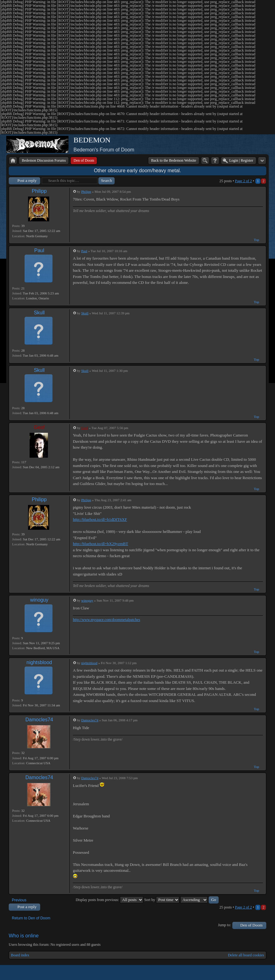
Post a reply (27, 180)
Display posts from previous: (109, 900)
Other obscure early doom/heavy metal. (137, 171)
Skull (39, 313)
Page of (243, 181)
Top (256, 240)
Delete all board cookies (246, 955)
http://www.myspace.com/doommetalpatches (107, 620)
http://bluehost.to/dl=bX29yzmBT (100, 544)
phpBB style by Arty (238, 973)
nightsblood (39, 662)
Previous (19, 900)
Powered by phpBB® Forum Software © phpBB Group (257, 973)
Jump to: (225, 925)
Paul (39, 250)
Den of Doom (252, 925)
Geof (39, 427)
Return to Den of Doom (31, 918)
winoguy (39, 600)
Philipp (39, 191)
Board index (20, 955)
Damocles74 (39, 720)
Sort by (162, 900)
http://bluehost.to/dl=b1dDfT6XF (100, 519)
